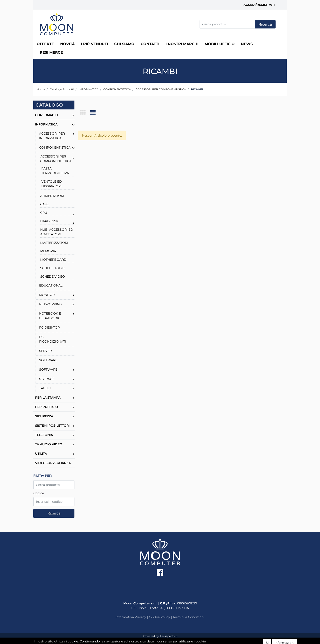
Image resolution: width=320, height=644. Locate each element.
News (247, 44)
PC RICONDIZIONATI (53, 339)
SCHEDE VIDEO (53, 277)
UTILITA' (41, 454)
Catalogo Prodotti (62, 89)
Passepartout (169, 636)
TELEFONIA (44, 435)
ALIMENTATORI (52, 196)
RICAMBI (197, 89)
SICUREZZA (44, 416)
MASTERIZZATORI (54, 243)
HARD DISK (49, 221)
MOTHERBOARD (53, 260)
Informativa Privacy (131, 617)
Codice (39, 493)
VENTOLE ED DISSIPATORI (52, 184)
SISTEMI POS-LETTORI (52, 426)
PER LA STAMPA (48, 398)
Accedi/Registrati (259, 5)
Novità (67, 44)
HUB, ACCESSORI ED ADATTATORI (57, 232)
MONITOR (47, 295)
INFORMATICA (89, 89)
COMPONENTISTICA (117, 89)
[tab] (85, 113)
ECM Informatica (169, 641)
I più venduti (94, 44)
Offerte (45, 44)
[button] (265, 24)
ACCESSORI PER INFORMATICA (52, 136)
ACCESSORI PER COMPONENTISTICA (161, 89)
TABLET (45, 388)
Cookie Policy (159, 617)
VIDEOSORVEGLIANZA (53, 463)
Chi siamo (124, 44)
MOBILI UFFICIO (220, 44)
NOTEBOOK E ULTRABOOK (50, 316)
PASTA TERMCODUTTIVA (55, 171)
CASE (44, 204)
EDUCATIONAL (51, 285)
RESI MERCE (51, 52)
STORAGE (47, 379)
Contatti (150, 44)
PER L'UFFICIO (47, 407)
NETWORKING (50, 304)
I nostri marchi (182, 44)
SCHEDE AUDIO (53, 268)
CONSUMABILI (47, 115)
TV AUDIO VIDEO (49, 444)
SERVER (45, 351)
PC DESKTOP (49, 327)
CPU (44, 213)
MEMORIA (48, 251)
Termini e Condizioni (189, 617)
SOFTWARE (48, 360)
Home (41, 89)
